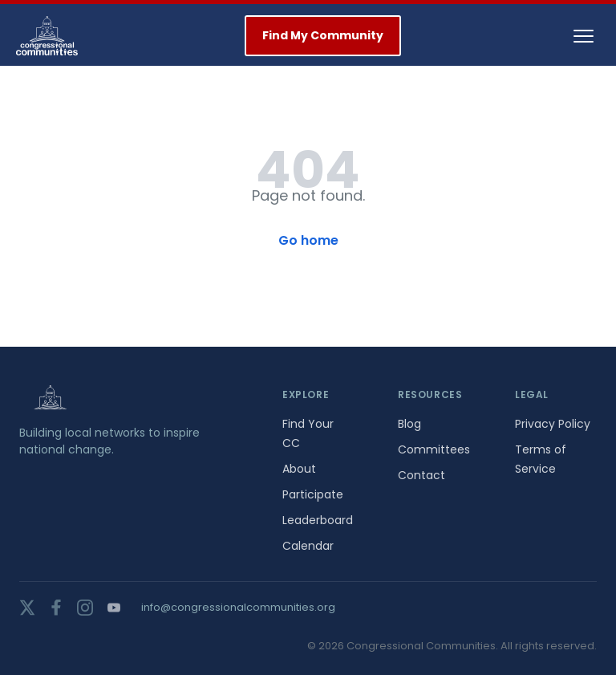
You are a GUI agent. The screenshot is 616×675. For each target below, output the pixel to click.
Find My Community (323, 35)
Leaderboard (318, 520)
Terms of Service (541, 459)
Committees (434, 449)
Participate (313, 494)
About (299, 469)
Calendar (308, 546)
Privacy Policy (553, 424)
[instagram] (85, 608)
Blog (409, 424)
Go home (308, 240)
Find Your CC (308, 433)
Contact (421, 475)
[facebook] (56, 608)
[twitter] (27, 608)
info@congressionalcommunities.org (238, 607)
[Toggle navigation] (584, 36)
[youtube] (114, 608)
